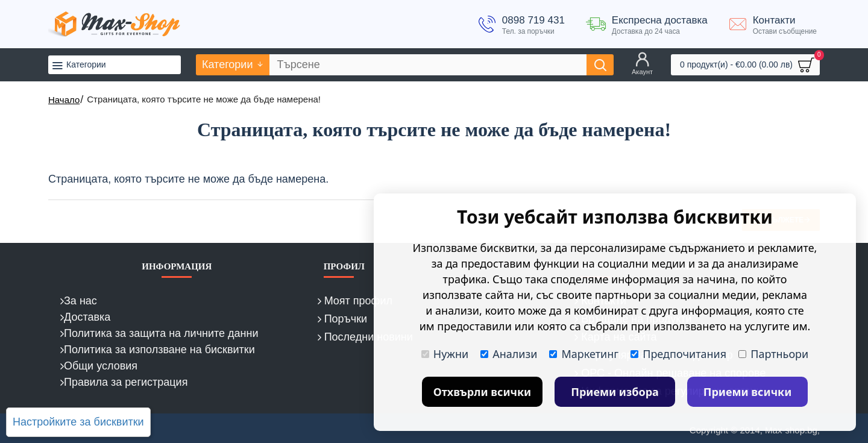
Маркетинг (584, 354)
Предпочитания (678, 354)
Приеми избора (615, 392)
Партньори (773, 354)
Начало (64, 100)
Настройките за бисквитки (78, 422)
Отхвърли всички (483, 392)
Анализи (509, 354)
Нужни (445, 354)
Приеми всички (748, 392)
